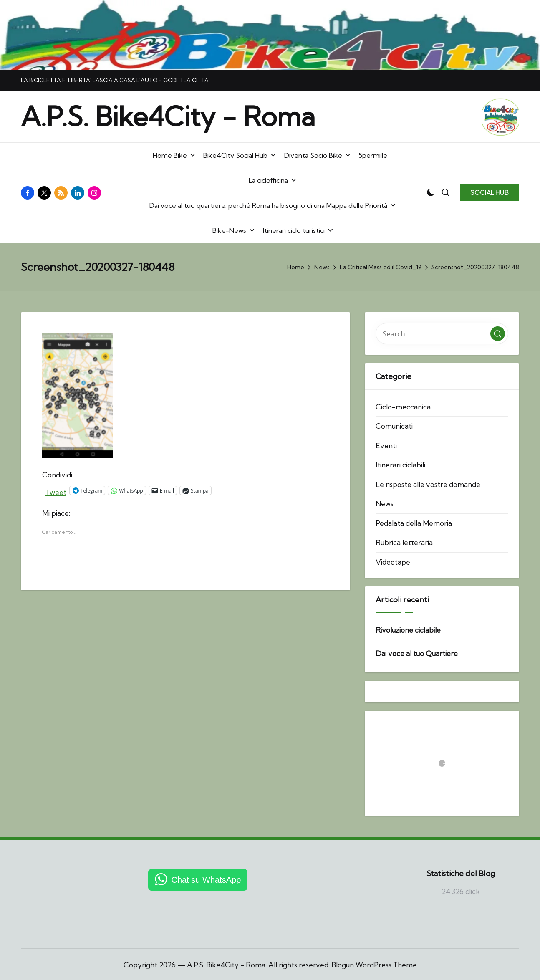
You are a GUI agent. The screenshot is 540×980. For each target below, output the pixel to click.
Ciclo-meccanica (403, 407)
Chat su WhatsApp (206, 880)
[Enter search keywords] (442, 333)
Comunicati (394, 426)
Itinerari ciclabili (400, 465)
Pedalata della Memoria (414, 523)
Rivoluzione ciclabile (408, 630)
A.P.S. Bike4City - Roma (168, 116)
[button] (490, 192)
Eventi (386, 446)
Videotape (393, 562)
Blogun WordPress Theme (374, 965)
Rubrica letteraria (404, 542)
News (385, 504)
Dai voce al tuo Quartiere (417, 653)
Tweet (56, 491)
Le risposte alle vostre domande (428, 484)
